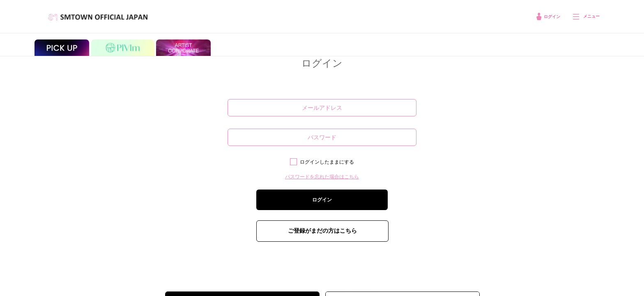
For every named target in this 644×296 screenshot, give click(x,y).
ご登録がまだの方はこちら (322, 231)
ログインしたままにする (327, 162)
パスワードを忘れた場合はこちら (322, 177)
